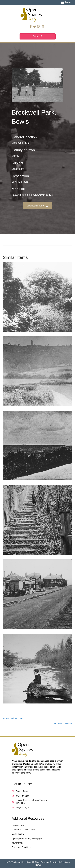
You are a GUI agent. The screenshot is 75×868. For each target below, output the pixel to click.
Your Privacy (17, 843)
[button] (37, 206)
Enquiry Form (22, 791)
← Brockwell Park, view (13, 718)
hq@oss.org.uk (23, 808)
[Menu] (66, 2)
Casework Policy (19, 825)
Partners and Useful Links (23, 830)
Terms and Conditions (21, 847)
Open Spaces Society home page (27, 838)
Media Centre (18, 834)
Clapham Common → (62, 723)
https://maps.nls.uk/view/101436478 (32, 195)
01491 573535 (23, 796)
